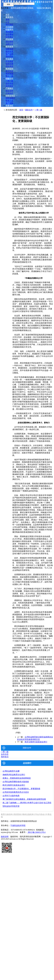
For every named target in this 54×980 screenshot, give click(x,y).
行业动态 (9, 93)
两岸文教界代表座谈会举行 (36, 742)
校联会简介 (10, 98)
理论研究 (9, 42)
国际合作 (9, 79)
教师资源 (9, 74)
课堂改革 (9, 52)
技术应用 (9, 54)
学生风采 (9, 61)
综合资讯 (9, 29)
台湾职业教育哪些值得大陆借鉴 (16, 782)
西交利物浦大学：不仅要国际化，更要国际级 (21, 789)
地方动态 (9, 24)
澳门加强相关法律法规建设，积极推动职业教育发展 (24, 799)
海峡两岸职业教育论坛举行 (14, 775)
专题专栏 (9, 106)
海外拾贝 (9, 86)
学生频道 (9, 59)
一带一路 (9, 81)
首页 (8, 15)
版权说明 (5, 837)
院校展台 (9, 37)
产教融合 (9, 88)
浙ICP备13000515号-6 (36, 832)
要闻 (8, 20)
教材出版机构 (28, 814)
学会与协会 (40, 814)
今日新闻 (9, 27)
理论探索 (9, 39)
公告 (8, 22)
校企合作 (9, 91)
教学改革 (9, 47)
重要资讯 (9, 17)
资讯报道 (9, 32)
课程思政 (9, 56)
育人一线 (9, 76)
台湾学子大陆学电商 (11, 796)
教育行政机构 (7, 814)
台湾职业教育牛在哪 (11, 771)
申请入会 (9, 101)
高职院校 (17, 814)
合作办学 (9, 83)
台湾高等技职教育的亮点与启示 (16, 792)
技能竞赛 (9, 64)
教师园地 (9, 69)
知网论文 (9, 44)
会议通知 (9, 34)
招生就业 (9, 66)
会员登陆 (9, 103)
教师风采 (9, 71)
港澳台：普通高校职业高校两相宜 (17, 778)
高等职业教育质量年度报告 (22, 8)
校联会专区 (10, 96)
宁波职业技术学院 (18, 825)
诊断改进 (9, 49)
